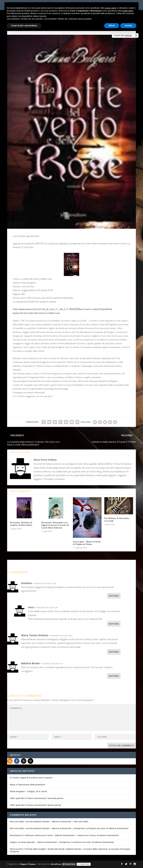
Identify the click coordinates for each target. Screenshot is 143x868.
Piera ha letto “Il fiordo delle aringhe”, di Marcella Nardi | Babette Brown (46, 849)
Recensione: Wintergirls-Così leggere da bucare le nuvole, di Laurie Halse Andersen (55, 525)
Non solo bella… (82, 821)
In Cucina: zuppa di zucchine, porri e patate (31, 778)
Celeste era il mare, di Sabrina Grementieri (98, 835)
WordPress (56, 864)
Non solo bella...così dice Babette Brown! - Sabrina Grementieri (41, 821)
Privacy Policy (70, 864)
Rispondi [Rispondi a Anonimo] (114, 596)
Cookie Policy (84, 864)
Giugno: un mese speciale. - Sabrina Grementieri (33, 842)
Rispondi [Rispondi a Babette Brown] (114, 676)
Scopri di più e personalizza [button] (24, 26)
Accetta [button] (128, 26)
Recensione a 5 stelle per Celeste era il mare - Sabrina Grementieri (42, 835)
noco (31, 607)
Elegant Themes (28, 864)
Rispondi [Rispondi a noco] (114, 624)
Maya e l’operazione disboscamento (28, 785)
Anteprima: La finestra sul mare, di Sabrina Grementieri (101, 828)
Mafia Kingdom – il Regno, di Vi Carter (28, 791)
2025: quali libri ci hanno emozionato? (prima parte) (35, 805)
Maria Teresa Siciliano (45, 460)
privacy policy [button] (111, 8)
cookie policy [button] (128, 11)
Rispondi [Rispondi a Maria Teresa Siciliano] (114, 652)
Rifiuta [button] (112, 26)
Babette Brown (30, 663)
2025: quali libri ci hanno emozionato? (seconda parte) (37, 798)
